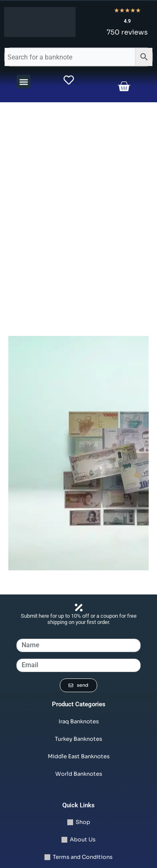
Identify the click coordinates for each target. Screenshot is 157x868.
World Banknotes (79, 774)
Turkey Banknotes (78, 739)
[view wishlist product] (69, 80)
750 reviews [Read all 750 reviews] (127, 32)
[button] (23, 82)
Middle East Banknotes (79, 756)
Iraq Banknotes (79, 721)
